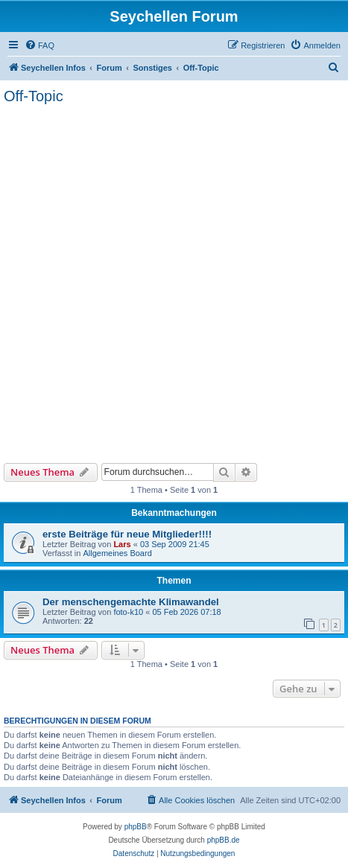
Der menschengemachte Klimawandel (131, 602)
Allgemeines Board (117, 553)
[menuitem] (39, 45)
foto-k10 (128, 612)
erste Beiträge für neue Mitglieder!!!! (127, 534)
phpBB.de (224, 840)
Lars (122, 544)
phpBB (136, 827)
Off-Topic (34, 96)
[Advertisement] (174, 282)
